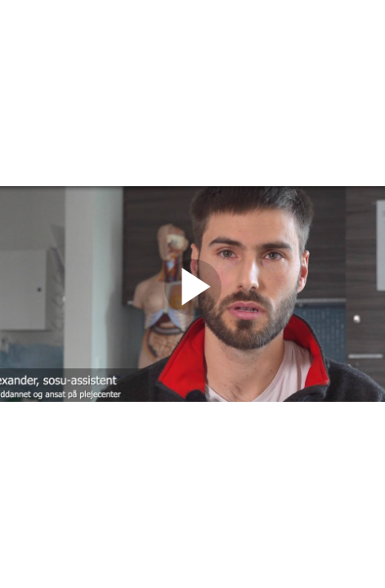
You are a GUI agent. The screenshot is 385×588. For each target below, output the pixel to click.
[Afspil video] (193, 312)
